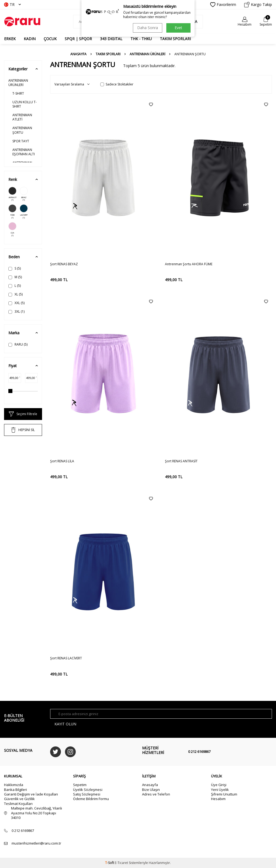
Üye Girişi (219, 785)
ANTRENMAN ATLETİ (22, 117)
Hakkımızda (14, 785)
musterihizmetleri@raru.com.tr (36, 843)
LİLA (12, 229)
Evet (178, 28)
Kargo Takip (258, 5)
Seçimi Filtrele (23, 414)
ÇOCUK (50, 39)
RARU (18, 344)
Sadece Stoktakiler (117, 84)
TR (12, 4)
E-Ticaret (121, 863)
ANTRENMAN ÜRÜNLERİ (147, 54)
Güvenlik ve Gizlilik (19, 799)
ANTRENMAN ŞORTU (22, 130)
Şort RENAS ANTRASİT (181, 461)
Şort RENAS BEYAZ (64, 264)
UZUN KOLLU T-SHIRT (25, 104)
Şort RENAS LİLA (62, 461)
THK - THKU (141, 39)
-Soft (110, 863)
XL (15, 294)
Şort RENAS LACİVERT (66, 658)
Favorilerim (223, 5)
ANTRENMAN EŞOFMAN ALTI (24, 152)
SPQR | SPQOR (78, 39)
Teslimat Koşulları (18, 804)
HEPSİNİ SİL (23, 430)
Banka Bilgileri (15, 790)
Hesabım (218, 799)
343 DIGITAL (111, 39)
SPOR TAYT (21, 141)
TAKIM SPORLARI (175, 39)
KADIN (30, 39)
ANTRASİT (12, 194)
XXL (16, 303)
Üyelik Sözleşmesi (88, 790)
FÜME (12, 212)
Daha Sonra (148, 28)
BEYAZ (24, 194)
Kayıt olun (66, 724)
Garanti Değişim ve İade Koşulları (31, 794)
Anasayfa (78, 54)
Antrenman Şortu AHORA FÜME (189, 264)
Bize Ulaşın (151, 790)
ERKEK (10, 39)
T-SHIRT (18, 93)
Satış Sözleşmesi (87, 794)
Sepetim (80, 785)
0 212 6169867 (199, 752)
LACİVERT (24, 212)
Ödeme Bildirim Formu (91, 799)
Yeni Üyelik (220, 790)
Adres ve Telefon (156, 794)
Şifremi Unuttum (224, 794)
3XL (16, 311)
